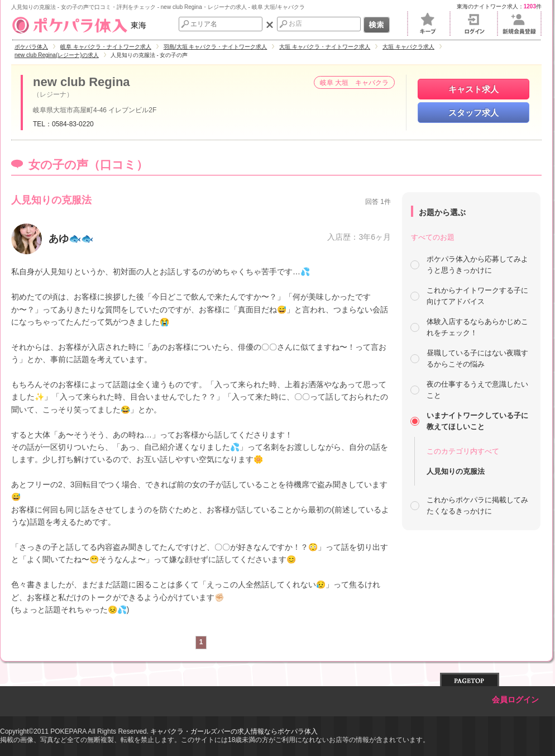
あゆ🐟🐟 (71, 239)
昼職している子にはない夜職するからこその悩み (477, 358)
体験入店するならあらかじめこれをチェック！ (477, 327)
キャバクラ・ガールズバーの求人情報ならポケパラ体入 (234, 731)
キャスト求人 (473, 89)
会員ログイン (515, 700)
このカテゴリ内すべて (463, 451)
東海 (79, 25)
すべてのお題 (433, 237)
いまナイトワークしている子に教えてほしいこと (477, 421)
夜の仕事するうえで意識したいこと (477, 390)
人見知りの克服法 (456, 471)
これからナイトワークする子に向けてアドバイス (477, 296)
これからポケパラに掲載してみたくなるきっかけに (477, 505)
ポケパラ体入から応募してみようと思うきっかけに (477, 265)
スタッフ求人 (473, 113)
